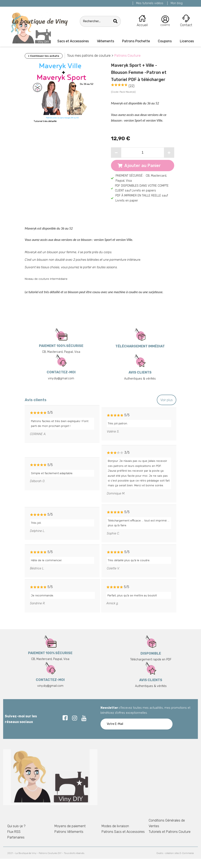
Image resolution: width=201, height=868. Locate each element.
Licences (187, 41)
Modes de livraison (115, 826)
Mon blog (177, 3)
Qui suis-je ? (16, 826)
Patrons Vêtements (69, 832)
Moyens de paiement (70, 826)
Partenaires (16, 837)
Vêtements (106, 41)
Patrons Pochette (136, 41)
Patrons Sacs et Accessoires (123, 832)
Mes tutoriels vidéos (150, 3)
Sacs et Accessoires (73, 41)
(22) (131, 86)
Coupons (165, 41)
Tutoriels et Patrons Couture (170, 832)
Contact (186, 25)
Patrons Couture (127, 56)
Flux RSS (14, 832)
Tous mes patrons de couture (89, 56)
